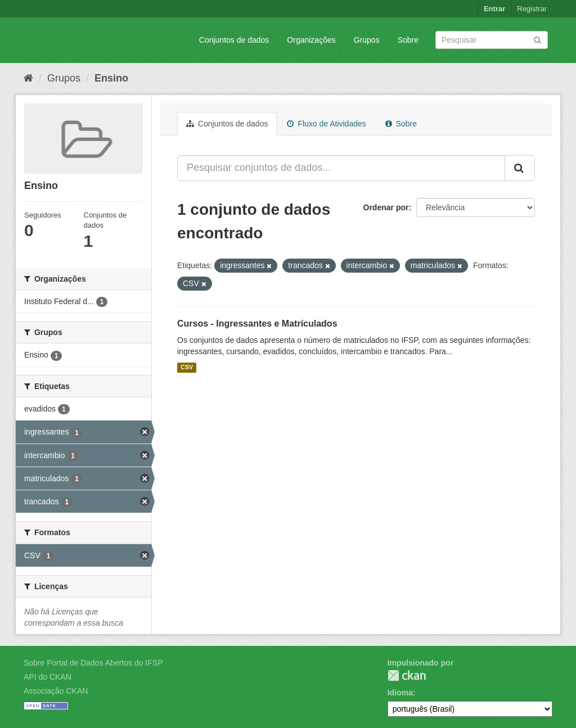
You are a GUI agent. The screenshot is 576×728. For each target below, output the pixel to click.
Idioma (400, 693)
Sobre (408, 40)
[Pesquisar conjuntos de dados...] (341, 168)
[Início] (28, 78)
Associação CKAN (56, 691)
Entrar (494, 9)
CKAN (407, 675)
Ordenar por (386, 207)
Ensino (111, 78)
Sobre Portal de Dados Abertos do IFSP (93, 663)
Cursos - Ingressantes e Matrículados (257, 324)
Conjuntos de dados (234, 40)
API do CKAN (48, 677)
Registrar (532, 9)
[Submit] (537, 39)
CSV (187, 368)
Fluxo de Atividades (326, 124)
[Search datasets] (492, 40)
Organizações (311, 40)
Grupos (367, 40)
